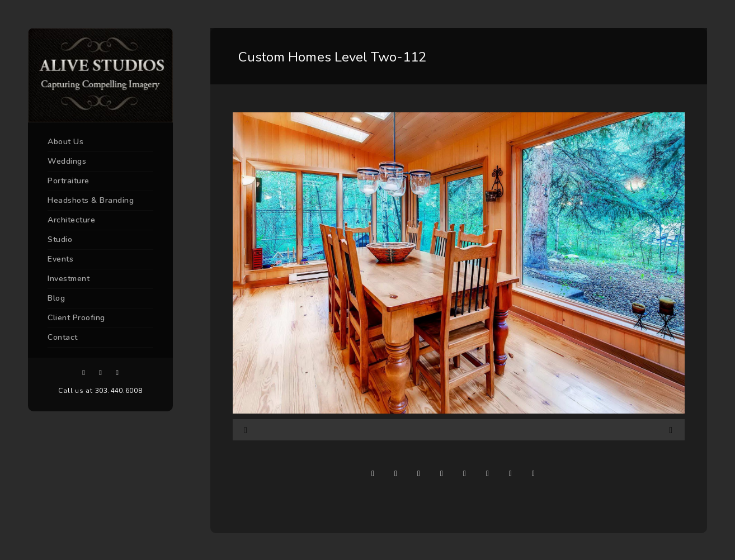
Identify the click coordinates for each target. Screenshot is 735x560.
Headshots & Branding (91, 200)
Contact (63, 337)
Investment (69, 279)
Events (60, 259)
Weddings (67, 161)
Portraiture (69, 181)
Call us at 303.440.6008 (100, 391)
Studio (60, 239)
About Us (65, 142)
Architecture (71, 220)
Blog (56, 298)
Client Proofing (76, 318)
